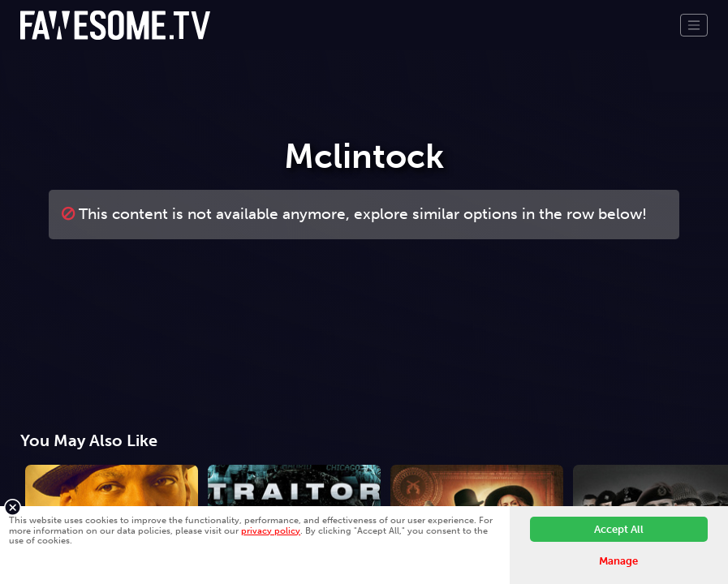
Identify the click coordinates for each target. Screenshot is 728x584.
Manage (618, 561)
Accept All (619, 529)
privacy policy (271, 530)
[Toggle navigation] (694, 25)
